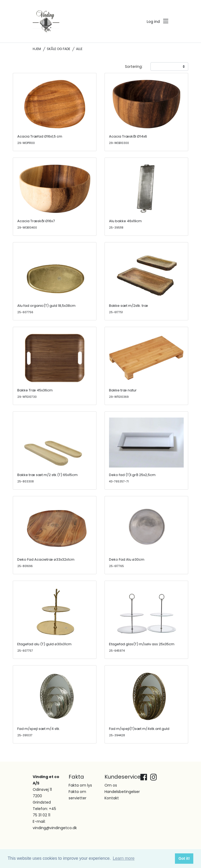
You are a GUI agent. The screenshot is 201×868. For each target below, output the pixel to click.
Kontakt (112, 798)
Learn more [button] (124, 858)
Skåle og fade (58, 49)
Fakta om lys (80, 785)
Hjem (37, 49)
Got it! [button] (184, 858)
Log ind (153, 22)
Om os (111, 785)
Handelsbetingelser (122, 792)
